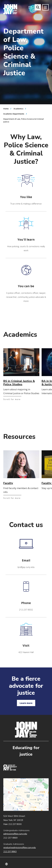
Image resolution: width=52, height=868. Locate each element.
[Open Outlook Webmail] (30, 7)
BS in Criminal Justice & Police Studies (19, 383)
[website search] (38, 7)
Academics (18, 109)
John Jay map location (26, 794)
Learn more (26, 703)
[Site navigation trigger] (45, 7)
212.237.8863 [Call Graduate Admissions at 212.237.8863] (10, 852)
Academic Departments (14, 114)
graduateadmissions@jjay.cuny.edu (20, 848)
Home (6, 109)
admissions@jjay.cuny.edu (15, 834)
